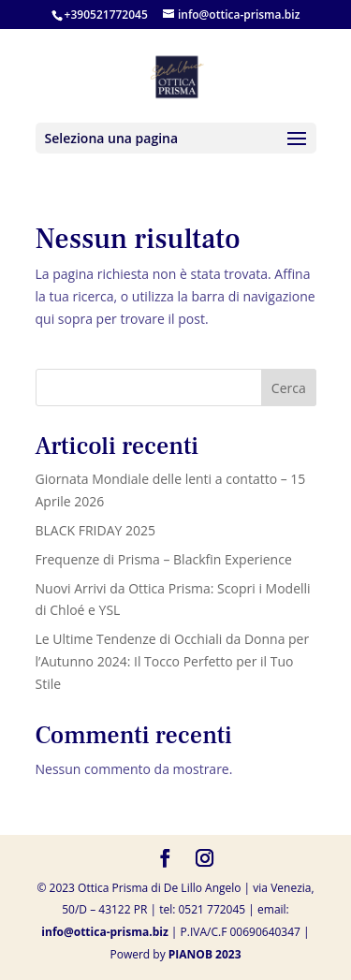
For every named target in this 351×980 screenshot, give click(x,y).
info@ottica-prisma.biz (104, 932)
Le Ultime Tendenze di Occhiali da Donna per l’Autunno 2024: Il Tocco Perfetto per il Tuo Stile (173, 661)
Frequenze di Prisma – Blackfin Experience (164, 559)
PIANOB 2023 (205, 954)
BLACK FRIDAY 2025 (96, 530)
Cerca (289, 388)
